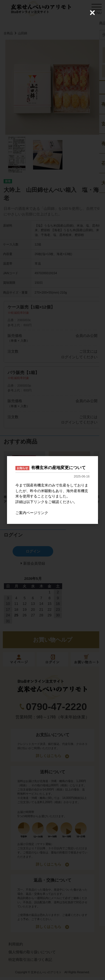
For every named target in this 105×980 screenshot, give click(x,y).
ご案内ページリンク (32, 513)
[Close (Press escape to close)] (92, 13)
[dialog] (53, 490)
